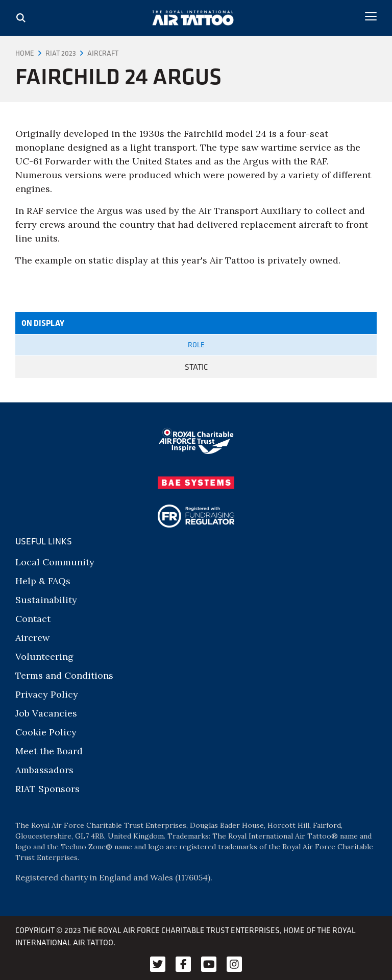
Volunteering (44, 656)
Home (25, 53)
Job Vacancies (46, 713)
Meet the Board (49, 751)
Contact (33, 619)
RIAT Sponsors (47, 789)
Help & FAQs (43, 581)
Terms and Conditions (64, 675)
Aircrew (32, 638)
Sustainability (46, 600)
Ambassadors (44, 770)
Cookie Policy (46, 732)
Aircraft (103, 53)
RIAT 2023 (61, 53)
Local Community (55, 562)
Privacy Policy (47, 694)
